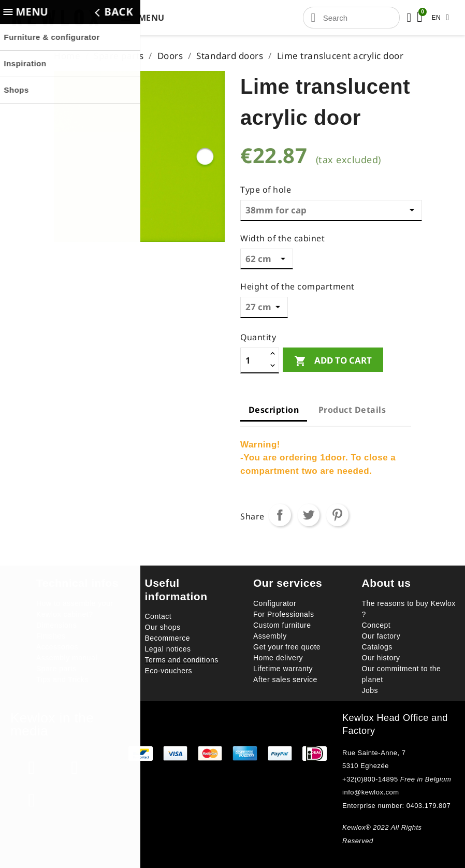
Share (280, 515)
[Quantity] (254, 360)
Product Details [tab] (352, 410)
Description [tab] (274, 410)
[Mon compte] (409, 18)
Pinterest (337, 515)
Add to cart (333, 361)
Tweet (309, 515)
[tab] (318, 423)
